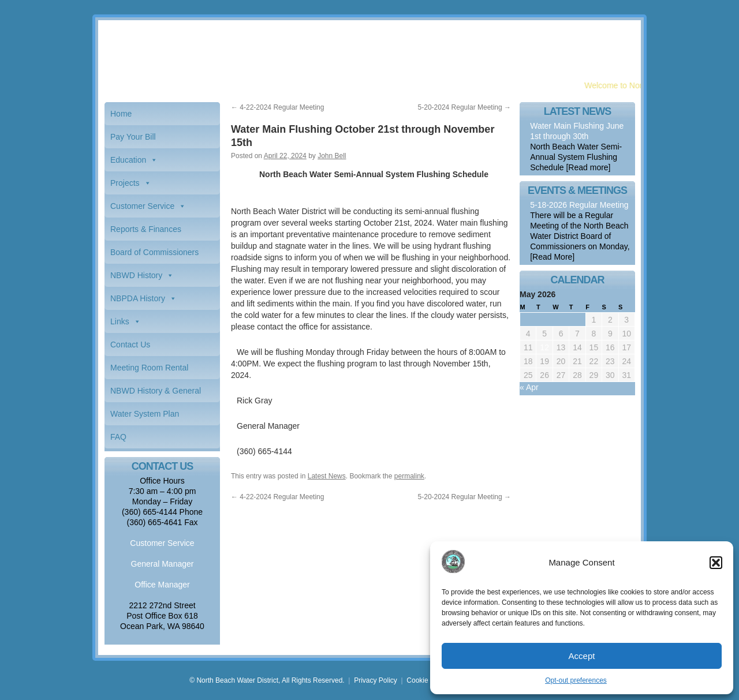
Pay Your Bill (133, 137)
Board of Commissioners (154, 252)
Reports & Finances (146, 229)
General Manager (163, 564)
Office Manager (162, 585)
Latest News (327, 476)
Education (128, 160)
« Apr (529, 387)
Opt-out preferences (576, 680)
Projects (125, 183)
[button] (716, 563)
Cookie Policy (428, 680)
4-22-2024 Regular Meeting (277, 107)
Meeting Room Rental (149, 368)
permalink (409, 476)
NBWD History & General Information (156, 394)
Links (120, 321)
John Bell (332, 156)
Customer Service (142, 206)
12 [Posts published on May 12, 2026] (544, 347)
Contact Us (130, 345)
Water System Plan (145, 414)
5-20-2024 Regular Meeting (464, 107)
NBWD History (136, 275)
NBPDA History (138, 298)
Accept (582, 656)
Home (121, 114)
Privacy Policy (376, 680)
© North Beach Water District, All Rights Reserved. (267, 680)
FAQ (118, 437)
